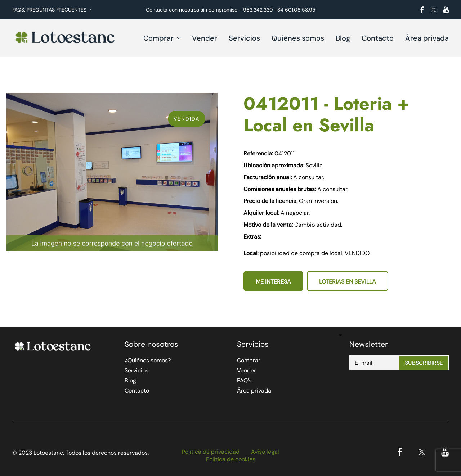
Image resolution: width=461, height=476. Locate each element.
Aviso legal (265, 452)
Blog (343, 38)
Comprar (162, 38)
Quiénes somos (298, 38)
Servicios (244, 38)
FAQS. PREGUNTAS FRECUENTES (52, 10)
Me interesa (273, 282)
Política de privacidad (211, 452)
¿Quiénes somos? (148, 360)
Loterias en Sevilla (348, 282)
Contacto (378, 38)
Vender (205, 38)
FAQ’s (244, 380)
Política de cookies (231, 459)
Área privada (427, 38)
